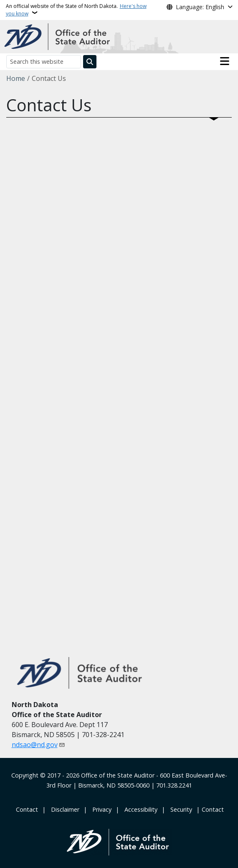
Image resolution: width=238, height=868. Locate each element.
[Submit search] (90, 62)
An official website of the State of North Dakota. (76, 10)
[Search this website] (44, 61)
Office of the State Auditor (118, 775)
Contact (213, 809)
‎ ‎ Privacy (100, 809)
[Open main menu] (225, 61)
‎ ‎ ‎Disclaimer (63, 809)
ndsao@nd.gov (35, 745)
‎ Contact (26, 809)
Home (16, 78)
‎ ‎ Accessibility (139, 809)
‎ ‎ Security (180, 809)
